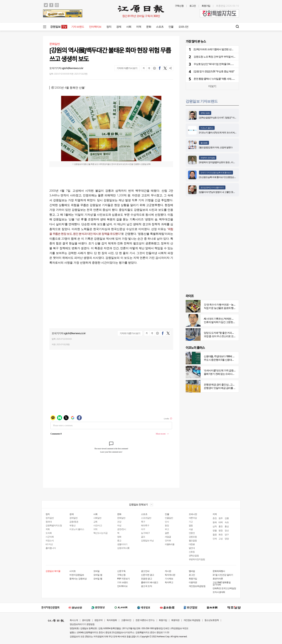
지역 (139, 27)
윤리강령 (86, 620)
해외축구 (145, 525)
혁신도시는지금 (101, 533)
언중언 (192, 533)
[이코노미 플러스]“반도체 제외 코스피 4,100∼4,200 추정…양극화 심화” (230, 132)
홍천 (221, 526)
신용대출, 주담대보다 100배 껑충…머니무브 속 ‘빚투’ (230, 356)
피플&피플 (170, 544)
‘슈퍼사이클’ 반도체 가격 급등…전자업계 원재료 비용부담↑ (233, 370)
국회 (48, 529)
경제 (119, 27)
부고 (167, 529)
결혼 (167, 533)
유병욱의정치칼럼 (197, 559)
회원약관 (175, 620)
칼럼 (191, 525)
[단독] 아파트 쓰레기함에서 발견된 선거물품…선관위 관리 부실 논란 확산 (231, 49)
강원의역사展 (123, 548)
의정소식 (50, 540)
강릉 (227, 518)
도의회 (49, 533)
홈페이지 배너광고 (150, 582)
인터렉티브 (95, 27)
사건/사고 (98, 525)
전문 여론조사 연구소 (145, 620)
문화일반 (121, 518)
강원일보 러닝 (147, 540)
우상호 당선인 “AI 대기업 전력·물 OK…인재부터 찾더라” (221, 64)
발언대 (192, 548)
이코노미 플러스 (207, 128)
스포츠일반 (146, 518)
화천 (221, 534)
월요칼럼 (204, 143)
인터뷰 (168, 540)
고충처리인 (126, 620)
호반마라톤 (218, 579)
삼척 (215, 526)
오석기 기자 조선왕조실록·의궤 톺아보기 (216, 173)
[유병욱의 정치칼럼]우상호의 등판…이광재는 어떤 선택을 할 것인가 (229, 162)
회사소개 (74, 620)
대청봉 (192, 544)
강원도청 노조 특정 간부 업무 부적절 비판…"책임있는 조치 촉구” (226, 57)
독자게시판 (170, 575)
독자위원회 (112, 620)
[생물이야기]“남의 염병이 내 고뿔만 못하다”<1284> (222, 192)
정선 (227, 530)
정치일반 (50, 518)
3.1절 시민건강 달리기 (223, 575)
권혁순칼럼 (194, 555)
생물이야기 (122, 544)
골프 (143, 537)
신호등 (192, 552)
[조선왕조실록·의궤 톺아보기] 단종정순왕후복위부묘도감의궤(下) (228, 177)
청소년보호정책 (212, 620)
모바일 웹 (98, 579)
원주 (221, 518)
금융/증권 (74, 522)
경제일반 (73, 518)
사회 (129, 27)
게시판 (168, 571)
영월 (215, 530)
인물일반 (169, 518)
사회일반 (97, 518)
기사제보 (169, 579)
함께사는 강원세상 (78, 579)
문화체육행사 (219, 571)
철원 (215, 534)
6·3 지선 (49, 544)
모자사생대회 (219, 592)
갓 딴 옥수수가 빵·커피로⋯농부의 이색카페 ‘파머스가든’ (232, 305)
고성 (221, 539)
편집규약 (99, 620)
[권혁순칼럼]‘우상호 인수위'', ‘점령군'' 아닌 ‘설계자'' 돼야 (224, 118)
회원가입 (206, 6)
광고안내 (145, 571)
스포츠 (160, 27)
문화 (149, 27)
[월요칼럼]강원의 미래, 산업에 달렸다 (216, 147)
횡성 (227, 526)
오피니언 (183, 27)
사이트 (73, 571)
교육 (95, 522)
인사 (167, 522)
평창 (221, 530)
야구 (143, 529)
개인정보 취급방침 (192, 620)
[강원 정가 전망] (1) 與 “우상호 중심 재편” (214, 71)
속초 (227, 522)
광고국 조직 (146, 586)
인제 (215, 539)
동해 (215, 522)
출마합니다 (51, 548)
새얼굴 (168, 537)
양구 (227, 534)
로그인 (193, 6)
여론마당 (193, 518)
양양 (227, 539)
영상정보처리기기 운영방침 (82, 624)
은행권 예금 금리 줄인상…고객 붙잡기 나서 (226, 384)
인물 (171, 27)
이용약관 (193, 582)
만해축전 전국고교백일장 (224, 588)
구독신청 (179, 6)
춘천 (215, 518)
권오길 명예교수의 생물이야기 (212, 187)
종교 (119, 540)
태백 (221, 522)
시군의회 (50, 537)
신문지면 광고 (148, 575)
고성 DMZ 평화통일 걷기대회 (222, 583)
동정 (167, 525)
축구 (143, 522)
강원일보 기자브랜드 (202, 101)
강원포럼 (193, 537)
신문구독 (121, 571)
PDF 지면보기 (123, 579)
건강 (119, 522)
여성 (119, 525)
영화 (119, 537)
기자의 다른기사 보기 (127, 68)
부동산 (72, 525)
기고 (191, 522)
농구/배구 (145, 533)
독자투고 (169, 582)
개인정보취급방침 (197, 586)
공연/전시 (122, 529)
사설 (191, 529)
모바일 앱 (98, 575)
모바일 (97, 571)
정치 (109, 27)
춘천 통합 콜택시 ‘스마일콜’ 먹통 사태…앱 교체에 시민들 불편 (224, 79)
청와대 (49, 522)
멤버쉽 (192, 571)
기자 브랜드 (78, 27)
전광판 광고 (146, 579)
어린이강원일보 (77, 575)
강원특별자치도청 (54, 525)
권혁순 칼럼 (205, 113)
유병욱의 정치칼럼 (208, 158)
